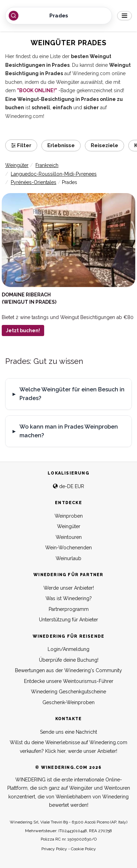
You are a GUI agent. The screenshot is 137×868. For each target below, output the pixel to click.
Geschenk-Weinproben (68, 702)
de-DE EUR (68, 486)
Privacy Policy (54, 849)
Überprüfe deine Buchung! (69, 660)
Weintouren (69, 537)
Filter (21, 145)
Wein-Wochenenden (68, 548)
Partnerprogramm (69, 609)
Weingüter (69, 526)
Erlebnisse (61, 145)
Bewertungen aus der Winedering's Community (68, 670)
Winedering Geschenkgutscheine (68, 692)
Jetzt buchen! (23, 331)
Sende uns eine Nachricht (68, 732)
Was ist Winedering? (69, 598)
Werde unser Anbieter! (69, 588)
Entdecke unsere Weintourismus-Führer (69, 681)
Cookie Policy (83, 849)
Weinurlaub (68, 558)
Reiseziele (104, 145)
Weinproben (69, 516)
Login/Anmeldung (68, 649)
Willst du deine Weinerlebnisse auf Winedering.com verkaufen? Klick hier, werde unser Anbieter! (68, 747)
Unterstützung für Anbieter (68, 620)
